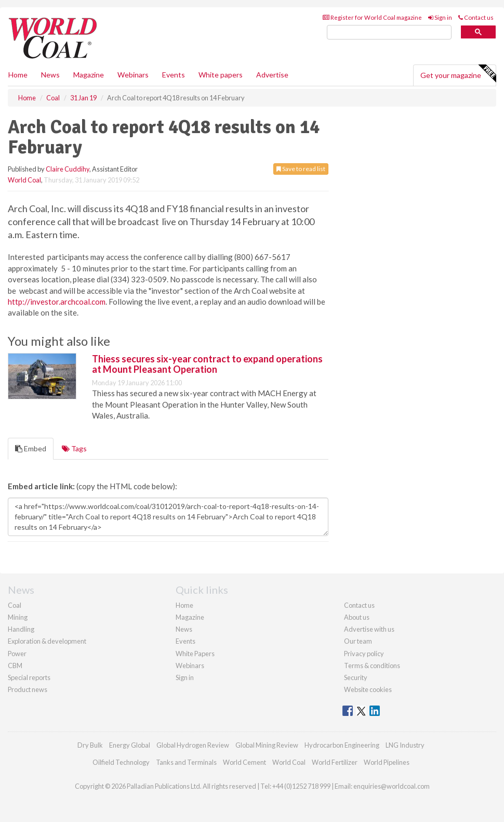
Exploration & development (47, 641)
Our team (358, 641)
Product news (28, 689)
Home (18, 75)
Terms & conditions (372, 666)
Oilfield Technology (121, 762)
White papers (221, 75)
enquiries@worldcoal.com (392, 786)
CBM (15, 666)
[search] (389, 32)
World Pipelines (387, 762)
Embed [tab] (31, 448)
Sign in (440, 17)
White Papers (195, 654)
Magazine (89, 75)
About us (357, 617)
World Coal (24, 180)
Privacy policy (364, 654)
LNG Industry (405, 745)
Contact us (476, 17)
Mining (18, 617)
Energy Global (130, 745)
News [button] (50, 75)
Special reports (29, 677)
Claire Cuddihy (68, 169)
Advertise (272, 75)
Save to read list (301, 169)
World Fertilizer (335, 762)
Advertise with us (369, 629)
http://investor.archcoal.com (57, 302)
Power (17, 654)
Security (356, 677)
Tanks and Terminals (186, 762)
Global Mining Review (267, 745)
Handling (21, 629)
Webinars (133, 75)
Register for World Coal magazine (372, 17)
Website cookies (368, 689)
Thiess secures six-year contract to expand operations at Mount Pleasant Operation (207, 364)
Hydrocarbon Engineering (342, 745)
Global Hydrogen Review (193, 745)
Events (174, 75)
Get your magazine (458, 74)
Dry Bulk (90, 745)
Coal (15, 605)
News (184, 629)
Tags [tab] (74, 448)
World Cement (244, 762)
